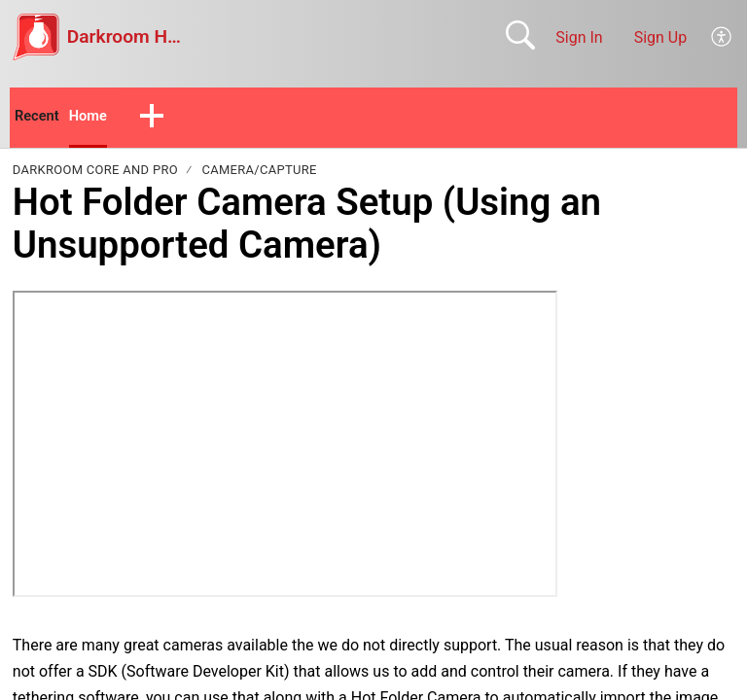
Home (94, 117)
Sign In (579, 37)
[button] (722, 37)
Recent (39, 117)
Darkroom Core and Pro (95, 173)
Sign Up (661, 37)
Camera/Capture (259, 173)
